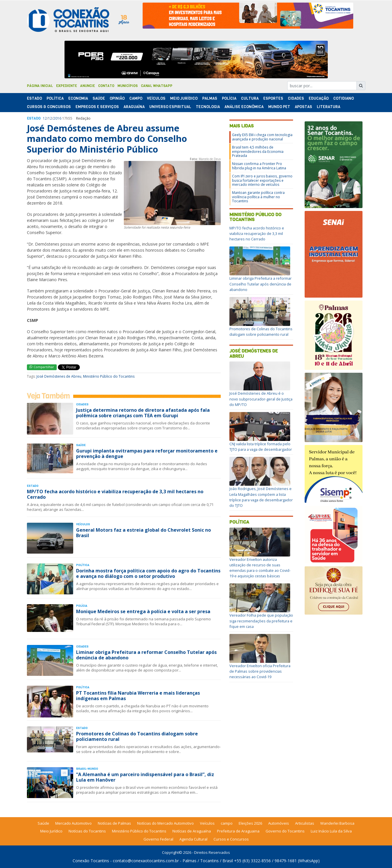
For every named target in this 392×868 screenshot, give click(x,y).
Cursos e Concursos (231, 839)
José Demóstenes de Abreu (59, 376)
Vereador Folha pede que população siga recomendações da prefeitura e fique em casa (261, 621)
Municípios (128, 86)
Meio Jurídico (184, 98)
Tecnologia (208, 107)
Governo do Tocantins (285, 831)
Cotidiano (344, 98)
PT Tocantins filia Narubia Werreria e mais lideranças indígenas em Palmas (138, 696)
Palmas (210, 98)
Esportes (273, 98)
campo (227, 823)
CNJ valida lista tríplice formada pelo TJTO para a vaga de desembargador (261, 447)
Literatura (328, 107)
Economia (78, 98)
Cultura (250, 98)
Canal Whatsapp (157, 86)
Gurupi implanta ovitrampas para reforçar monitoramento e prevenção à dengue (147, 454)
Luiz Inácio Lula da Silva (331, 831)
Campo (136, 98)
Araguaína (134, 107)
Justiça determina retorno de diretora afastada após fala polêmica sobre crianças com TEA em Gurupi (143, 413)
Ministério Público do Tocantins (109, 376)
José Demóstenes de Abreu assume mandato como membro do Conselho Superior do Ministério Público (107, 139)
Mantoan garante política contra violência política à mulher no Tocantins (258, 197)
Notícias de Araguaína (192, 831)
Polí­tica (55, 98)
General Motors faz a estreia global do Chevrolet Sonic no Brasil (143, 533)
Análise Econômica (244, 107)
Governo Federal (158, 839)
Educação (319, 98)
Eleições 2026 (250, 823)
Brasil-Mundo (87, 769)
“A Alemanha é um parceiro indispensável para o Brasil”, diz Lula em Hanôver (145, 777)
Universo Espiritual (170, 107)
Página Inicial (40, 86)
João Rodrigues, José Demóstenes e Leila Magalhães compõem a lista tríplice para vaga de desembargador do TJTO (261, 497)
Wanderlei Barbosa (337, 823)
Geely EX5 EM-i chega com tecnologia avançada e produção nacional (262, 137)
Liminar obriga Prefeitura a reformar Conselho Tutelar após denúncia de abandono (146, 655)
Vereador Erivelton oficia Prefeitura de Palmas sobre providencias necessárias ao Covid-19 (260, 671)
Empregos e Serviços (97, 107)
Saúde (99, 98)
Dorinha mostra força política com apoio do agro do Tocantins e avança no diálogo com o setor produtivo (148, 573)
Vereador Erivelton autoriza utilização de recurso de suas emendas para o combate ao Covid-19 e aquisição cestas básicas (260, 568)
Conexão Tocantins (91, 861)
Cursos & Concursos (49, 107)
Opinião (117, 98)
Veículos (156, 98)
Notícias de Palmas (114, 823)
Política (239, 522)
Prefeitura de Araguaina (238, 831)
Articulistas (305, 823)
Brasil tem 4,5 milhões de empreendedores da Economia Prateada (258, 151)
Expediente (67, 86)
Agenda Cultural (193, 839)
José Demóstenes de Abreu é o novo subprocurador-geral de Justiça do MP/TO (261, 399)
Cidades (296, 98)
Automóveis (279, 823)
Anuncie (88, 86)
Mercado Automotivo (73, 823)
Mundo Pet (279, 107)
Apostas (303, 107)
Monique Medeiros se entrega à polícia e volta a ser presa (143, 611)
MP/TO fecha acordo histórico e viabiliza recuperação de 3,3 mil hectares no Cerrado (115, 494)
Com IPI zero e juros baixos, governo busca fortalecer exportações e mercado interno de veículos (262, 180)
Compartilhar (42, 367)
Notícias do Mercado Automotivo (165, 823)
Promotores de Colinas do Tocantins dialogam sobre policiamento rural (137, 736)
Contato (106, 86)
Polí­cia (229, 98)
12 (45, 118)
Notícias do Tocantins (87, 831)
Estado (34, 98)
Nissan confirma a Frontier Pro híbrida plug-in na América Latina (259, 166)
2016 (57, 118)
